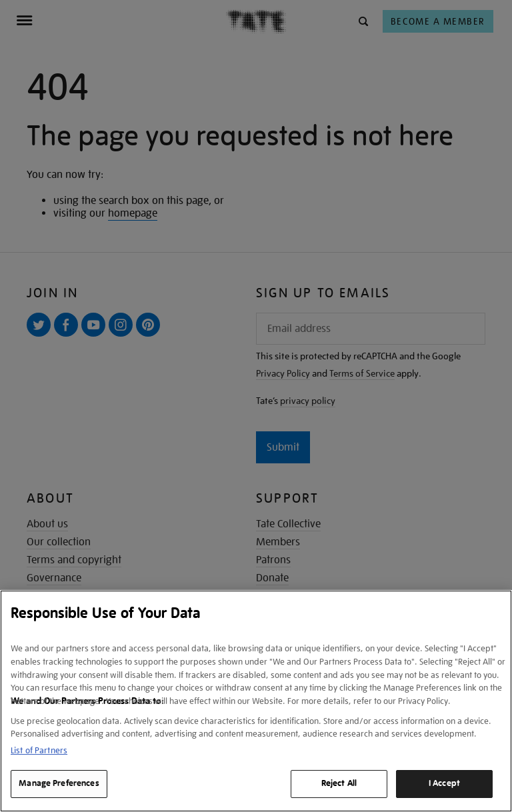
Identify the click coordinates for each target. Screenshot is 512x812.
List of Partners (39, 750)
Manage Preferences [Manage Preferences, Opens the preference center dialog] (59, 783)
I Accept (444, 783)
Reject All (339, 783)
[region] (256, 701)
